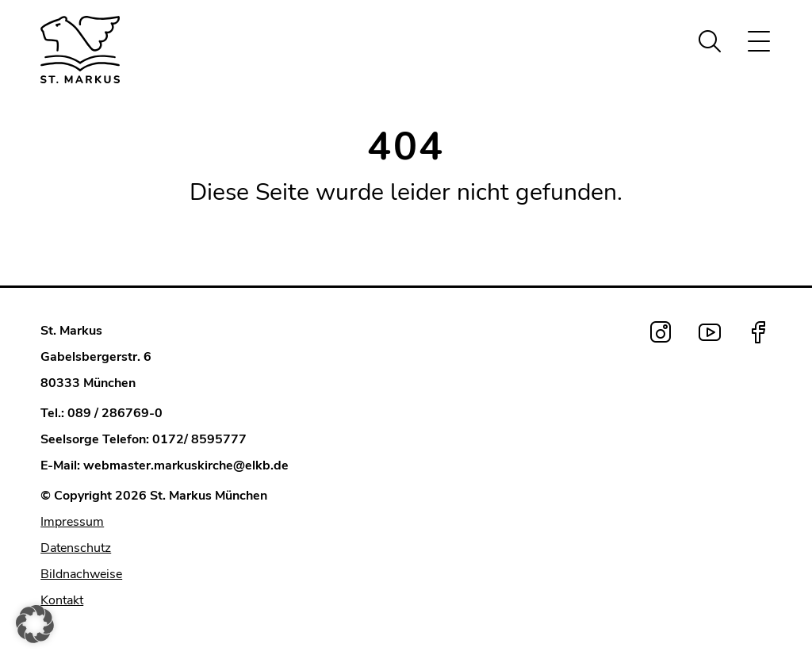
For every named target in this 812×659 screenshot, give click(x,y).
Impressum (72, 522)
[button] (35, 624)
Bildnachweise (81, 574)
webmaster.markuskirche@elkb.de (186, 466)
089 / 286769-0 (115, 413)
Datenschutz (76, 548)
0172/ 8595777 (199, 439)
